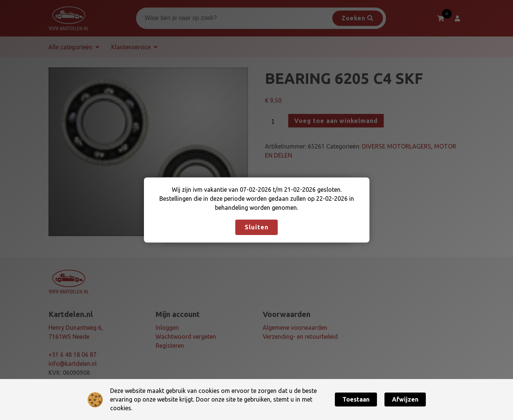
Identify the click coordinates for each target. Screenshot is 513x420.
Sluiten (256, 227)
